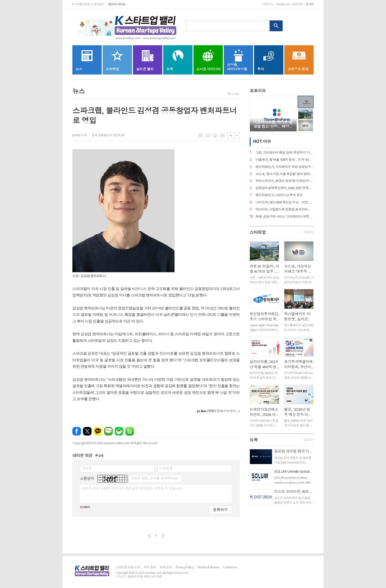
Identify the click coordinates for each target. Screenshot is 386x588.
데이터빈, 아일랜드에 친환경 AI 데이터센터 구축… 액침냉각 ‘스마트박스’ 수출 (285, 209)
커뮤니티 (268, 4)
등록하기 (220, 509)
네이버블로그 (108, 431)
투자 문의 (150, 567)
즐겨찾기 (99, 4)
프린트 (215, 136)
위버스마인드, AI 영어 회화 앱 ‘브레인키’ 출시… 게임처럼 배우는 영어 (285, 181)
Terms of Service (208, 567)
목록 (200, 136)
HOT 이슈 (262, 142)
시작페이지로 (82, 4)
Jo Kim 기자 (80, 135)
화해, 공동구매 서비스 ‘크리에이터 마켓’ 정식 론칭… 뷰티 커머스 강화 (285, 217)
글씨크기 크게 (231, 135)
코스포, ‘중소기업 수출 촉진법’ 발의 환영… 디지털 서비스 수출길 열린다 (285, 174)
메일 (208, 136)
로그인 (310, 4)
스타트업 (258, 232)
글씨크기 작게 (237, 135)
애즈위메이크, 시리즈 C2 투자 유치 (279, 195)
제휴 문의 (166, 567)
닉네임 (87, 468)
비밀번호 (166, 468)
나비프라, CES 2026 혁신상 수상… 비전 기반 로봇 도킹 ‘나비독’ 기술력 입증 (285, 202)
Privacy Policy (185, 567)
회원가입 (298, 4)
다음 (163, 536)
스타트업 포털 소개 (128, 567)
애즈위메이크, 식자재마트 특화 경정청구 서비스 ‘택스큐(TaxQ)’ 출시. (285, 167)
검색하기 (276, 26)
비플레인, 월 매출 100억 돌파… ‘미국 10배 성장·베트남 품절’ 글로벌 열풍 (285, 160)
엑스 (87, 431)
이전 (149, 536)
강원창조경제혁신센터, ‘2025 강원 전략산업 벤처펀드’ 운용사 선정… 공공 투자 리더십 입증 (285, 188)
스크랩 (223, 136)
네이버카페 (119, 431)
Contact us (283, 4)
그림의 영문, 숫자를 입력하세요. (154, 478)
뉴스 (237, 94)
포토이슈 (258, 91)
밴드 (130, 431)
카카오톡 (98, 431)
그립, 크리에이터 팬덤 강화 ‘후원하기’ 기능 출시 (285, 153)
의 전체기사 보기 (217, 411)
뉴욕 (254, 440)
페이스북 (77, 431)
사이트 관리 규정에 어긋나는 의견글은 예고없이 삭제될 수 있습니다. (132, 488)
